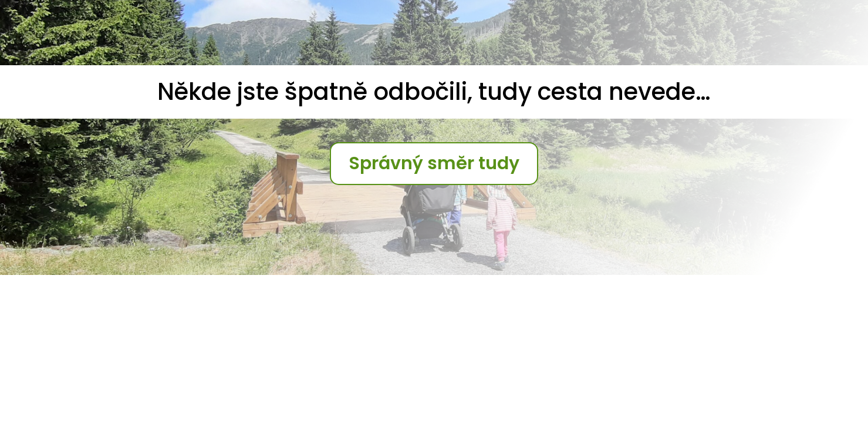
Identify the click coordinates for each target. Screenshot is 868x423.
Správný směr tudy (434, 163)
